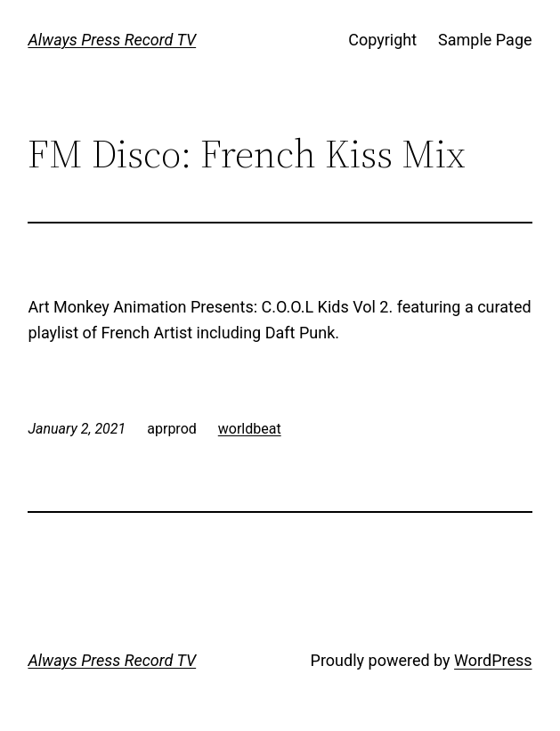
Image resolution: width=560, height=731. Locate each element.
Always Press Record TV (112, 40)
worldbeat (250, 429)
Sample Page (485, 40)
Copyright (382, 40)
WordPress (493, 660)
